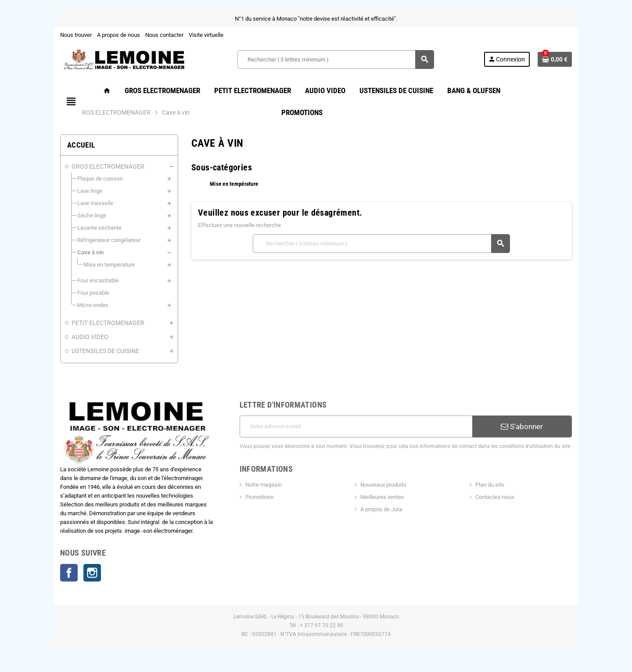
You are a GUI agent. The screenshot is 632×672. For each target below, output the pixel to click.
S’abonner (523, 426)
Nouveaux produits (383, 485)
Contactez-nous (496, 497)
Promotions (259, 497)
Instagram (91, 573)
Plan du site (491, 485)
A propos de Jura (381, 509)
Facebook (68, 573)
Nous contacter (163, 35)
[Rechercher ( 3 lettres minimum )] (336, 60)
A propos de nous (118, 35)
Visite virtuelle (205, 35)
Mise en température (234, 184)
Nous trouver (75, 35)
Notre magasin (263, 485)
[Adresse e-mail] (356, 426)
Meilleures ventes (382, 497)
